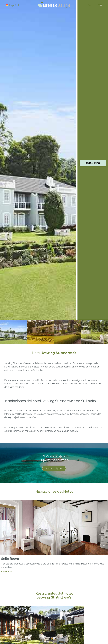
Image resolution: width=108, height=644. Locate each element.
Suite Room (10, 559)
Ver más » (6, 572)
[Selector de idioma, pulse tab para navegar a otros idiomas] (16, 5)
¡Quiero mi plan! (54, 469)
